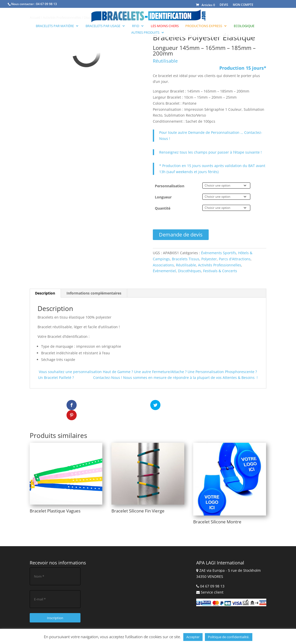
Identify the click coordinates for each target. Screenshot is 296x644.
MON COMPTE (243, 5)
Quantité (163, 208)
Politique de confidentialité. (229, 637)
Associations (163, 265)
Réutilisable (186, 265)
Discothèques (190, 271)
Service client (212, 582)
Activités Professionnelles (220, 265)
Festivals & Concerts (220, 271)
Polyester (209, 259)
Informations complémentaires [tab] (94, 293)
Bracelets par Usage (103, 26)
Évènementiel (164, 271)
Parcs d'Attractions (235, 259)
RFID (136, 26)
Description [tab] (45, 293)
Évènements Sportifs (219, 253)
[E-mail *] (55, 589)
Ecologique (244, 26)
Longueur (163, 197)
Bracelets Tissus (186, 259)
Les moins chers (165, 26)
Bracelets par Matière (55, 26)
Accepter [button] (193, 637)
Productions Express (204, 26)
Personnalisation (170, 186)
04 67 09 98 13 (46, 4)
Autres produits (145, 33)
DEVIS (224, 5)
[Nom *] (55, 566)
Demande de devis (181, 235)
